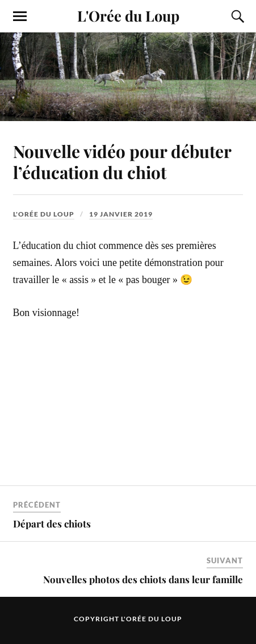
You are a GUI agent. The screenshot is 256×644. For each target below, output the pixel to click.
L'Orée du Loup (128, 15)
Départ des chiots (52, 523)
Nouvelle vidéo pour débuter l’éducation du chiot (122, 161)
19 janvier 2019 (121, 214)
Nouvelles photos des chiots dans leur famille (143, 579)
